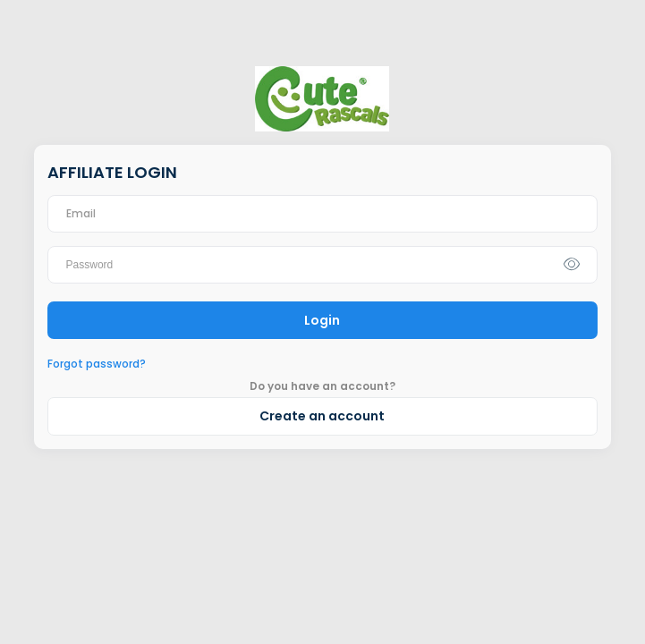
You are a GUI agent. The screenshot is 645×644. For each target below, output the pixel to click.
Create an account (322, 416)
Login (322, 320)
